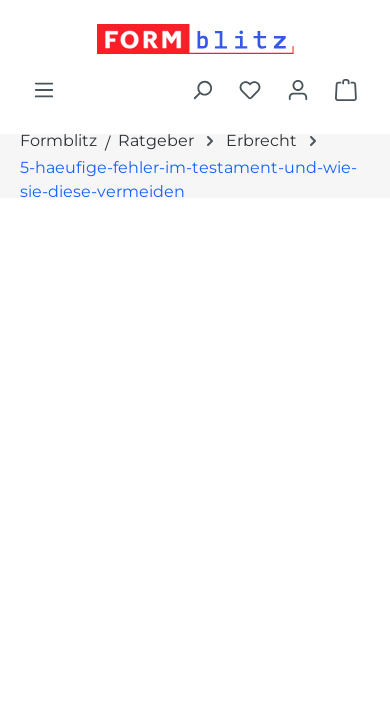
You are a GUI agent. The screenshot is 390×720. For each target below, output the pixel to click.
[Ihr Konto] (298, 90)
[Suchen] (202, 90)
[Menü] (44, 90)
